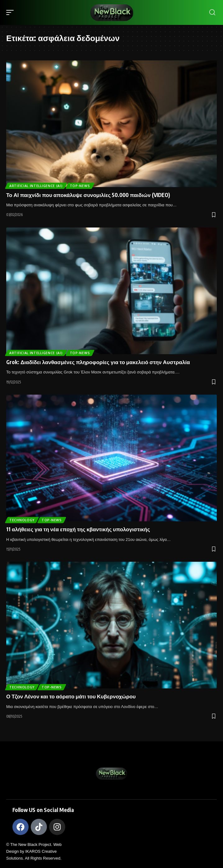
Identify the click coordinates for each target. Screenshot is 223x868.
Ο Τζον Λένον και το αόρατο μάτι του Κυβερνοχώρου (71, 696)
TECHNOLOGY (22, 520)
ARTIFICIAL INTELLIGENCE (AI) (36, 186)
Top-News (80, 186)
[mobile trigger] (11, 12)
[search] (212, 12)
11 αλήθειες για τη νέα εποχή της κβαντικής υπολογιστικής (78, 529)
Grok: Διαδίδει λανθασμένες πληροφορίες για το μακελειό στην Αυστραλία (98, 362)
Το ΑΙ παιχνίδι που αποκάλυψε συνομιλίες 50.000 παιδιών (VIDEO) (88, 195)
